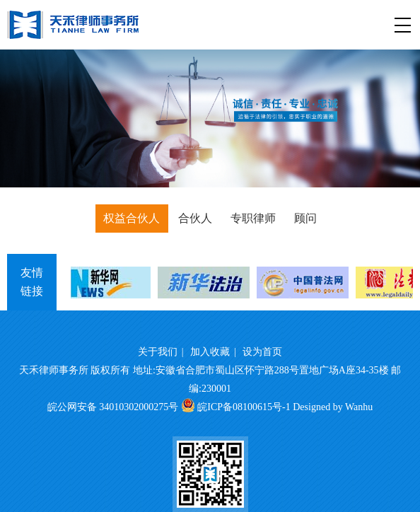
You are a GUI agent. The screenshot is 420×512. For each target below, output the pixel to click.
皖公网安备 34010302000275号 (113, 407)
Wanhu (359, 407)
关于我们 (158, 352)
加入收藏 (210, 352)
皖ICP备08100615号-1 (244, 407)
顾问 (305, 218)
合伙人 (195, 218)
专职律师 (253, 218)
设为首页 (262, 352)
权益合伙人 (132, 218)
